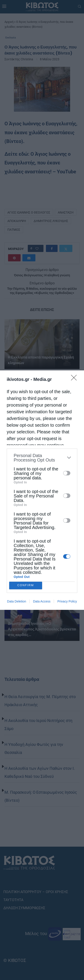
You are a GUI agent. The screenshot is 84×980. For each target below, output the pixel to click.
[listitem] (42, 458)
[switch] (67, 473)
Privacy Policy (67, 601)
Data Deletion (17, 601)
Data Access (42, 601)
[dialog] (42, 490)
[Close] (75, 379)
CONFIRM (26, 585)
